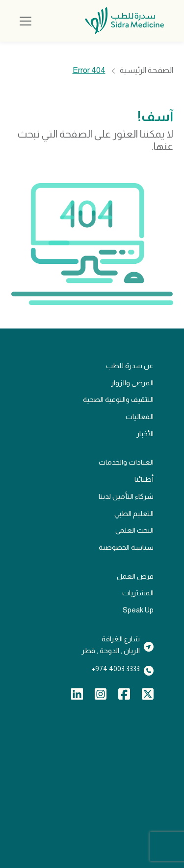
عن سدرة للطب (130, 366)
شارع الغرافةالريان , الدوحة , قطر (111, 645)
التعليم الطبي (134, 514)
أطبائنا (144, 479)
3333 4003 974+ (116, 669)
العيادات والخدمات (126, 462)
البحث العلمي (134, 530)
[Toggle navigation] (26, 21)
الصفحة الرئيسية (146, 71)
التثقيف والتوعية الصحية (118, 399)
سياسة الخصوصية (126, 547)
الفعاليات (140, 417)
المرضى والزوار (132, 383)
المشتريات (138, 593)
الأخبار (145, 434)
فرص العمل (135, 576)
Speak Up (138, 610)
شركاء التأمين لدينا (126, 496)
